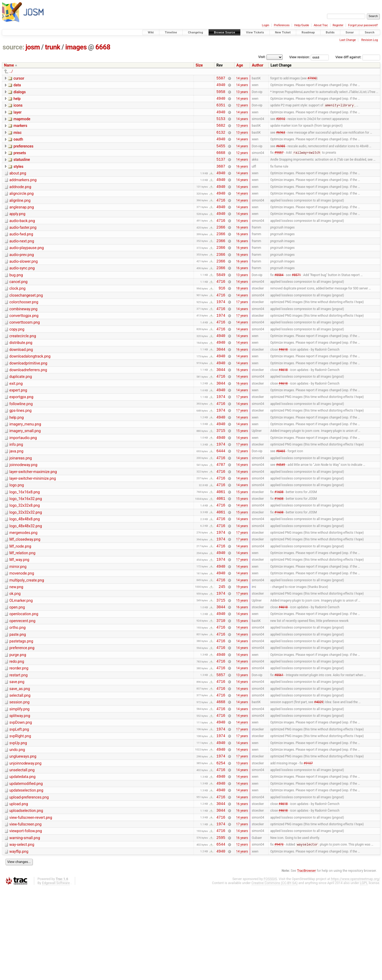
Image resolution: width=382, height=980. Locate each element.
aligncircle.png (22, 207)
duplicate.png (21, 412)
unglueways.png (23, 836)
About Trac (321, 25)
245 (222, 647)
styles (18, 177)
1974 (221, 329)
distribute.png (21, 374)
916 (222, 314)
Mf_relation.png (22, 609)
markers (20, 131)
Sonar (350, 32)
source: (13, 47)
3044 (221, 382)
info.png (16, 488)
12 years (242, 109)
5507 (221, 79)
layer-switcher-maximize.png (33, 518)
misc (17, 139)
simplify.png (19, 784)
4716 (221, 215)
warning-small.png (25, 928)
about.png (18, 184)
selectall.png (20, 768)
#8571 (296, 299)
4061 (221, 541)
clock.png (17, 313)
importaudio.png (23, 480)
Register (338, 25)
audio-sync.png (22, 290)
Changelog (195, 32)
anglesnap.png (22, 222)
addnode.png (20, 200)
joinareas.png (21, 503)
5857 (221, 746)
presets (20, 162)
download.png (21, 382)
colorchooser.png (24, 328)
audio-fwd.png (21, 253)
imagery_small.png (25, 472)
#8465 (281, 496)
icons (18, 109)
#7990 (312, 79)
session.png (19, 776)
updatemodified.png (26, 867)
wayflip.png (19, 943)
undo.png (17, 829)
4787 (221, 511)
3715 (221, 473)
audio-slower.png (24, 283)
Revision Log (369, 40)
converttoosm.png (25, 351)
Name (9, 65)
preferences (23, 154)
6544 (221, 936)
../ (11, 71)
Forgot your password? (363, 25)
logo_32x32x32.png (26, 564)
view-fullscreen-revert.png (31, 905)
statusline (22, 169)
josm (33, 47)
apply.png (17, 230)
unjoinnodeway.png (25, 844)
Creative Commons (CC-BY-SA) (275, 975)
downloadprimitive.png (28, 397)
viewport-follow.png (26, 920)
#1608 (279, 541)
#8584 (279, 299)
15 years (242, 473)
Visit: (262, 57)
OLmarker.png (21, 662)
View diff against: (358, 57)
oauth (18, 146)
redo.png (17, 730)
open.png (17, 670)
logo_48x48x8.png (25, 571)
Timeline (171, 32)
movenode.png (22, 632)
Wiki (151, 32)
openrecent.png (22, 685)
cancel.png (18, 306)
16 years (242, 177)
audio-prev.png (22, 276)
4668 (221, 776)
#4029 (319, 776)
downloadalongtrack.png (30, 389)
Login (266, 25)
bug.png (16, 298)
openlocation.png (24, 677)
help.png (17, 458)
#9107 (308, 845)
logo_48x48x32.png (26, 579)
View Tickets (255, 32)
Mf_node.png (20, 602)
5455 (221, 155)
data (17, 86)
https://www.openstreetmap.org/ (356, 971)
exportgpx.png (21, 435)
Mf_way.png (19, 617)
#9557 (279, 162)
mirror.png (18, 624)
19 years (242, 647)
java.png (16, 495)
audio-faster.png (23, 245)
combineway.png (23, 336)
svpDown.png (21, 799)
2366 (221, 245)
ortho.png (18, 692)
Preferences (282, 25)
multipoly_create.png (27, 640)
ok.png (15, 654)
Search (370, 32)
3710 (221, 685)
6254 (221, 845)
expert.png (18, 427)
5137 (221, 170)
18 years (242, 314)
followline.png (21, 442)
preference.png (22, 715)
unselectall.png (22, 852)
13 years (242, 94)
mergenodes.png (23, 586)
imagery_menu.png (25, 465)
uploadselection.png (26, 897)
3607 (221, 177)
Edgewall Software (56, 975)
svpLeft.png (19, 806)
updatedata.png (22, 859)
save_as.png (20, 761)
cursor (19, 78)
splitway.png (20, 791)
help (17, 101)
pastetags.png (21, 708)
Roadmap (308, 32)
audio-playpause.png (27, 268)
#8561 (279, 746)
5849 (221, 299)
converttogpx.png (24, 344)
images (76, 47)
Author (258, 65)
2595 (221, 928)
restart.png (18, 746)
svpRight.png (20, 814)
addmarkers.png (23, 192)
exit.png (16, 420)
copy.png (17, 359)
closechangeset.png (26, 321)
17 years (242, 329)
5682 (221, 132)
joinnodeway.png (23, 510)
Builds (330, 32)
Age (240, 65)
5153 (221, 124)
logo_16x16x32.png (26, 548)
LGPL (364, 975)
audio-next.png (22, 260)
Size (199, 65)
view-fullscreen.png (25, 912)
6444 (221, 496)
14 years (242, 79)
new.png (16, 647)
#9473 (279, 936)
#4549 (281, 511)
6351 (221, 109)
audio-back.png (22, 238)
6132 (221, 139)
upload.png (19, 890)
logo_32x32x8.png (25, 556)
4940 (221, 86)
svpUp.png (18, 822)
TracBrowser (306, 963)
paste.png (18, 700)
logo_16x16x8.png (25, 541)
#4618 (283, 382)
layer (17, 116)
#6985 (281, 154)
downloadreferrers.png (28, 404)
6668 (103, 47)
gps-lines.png (20, 450)
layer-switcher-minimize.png (33, 526)
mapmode (22, 124)
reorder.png (19, 738)
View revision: (300, 57)
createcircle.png (23, 366)
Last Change (348, 40)
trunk (53, 47)
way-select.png (22, 935)
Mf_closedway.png (25, 594)
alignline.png (20, 215)
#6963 (281, 139)
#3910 (281, 124)
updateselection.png (26, 874)
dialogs (20, 94)
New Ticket (283, 32)
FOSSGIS (270, 971)
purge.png (18, 723)
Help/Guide (302, 25)
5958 (221, 94)
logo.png (17, 533)
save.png (17, 753)
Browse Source (225, 32)
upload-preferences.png (29, 882)
